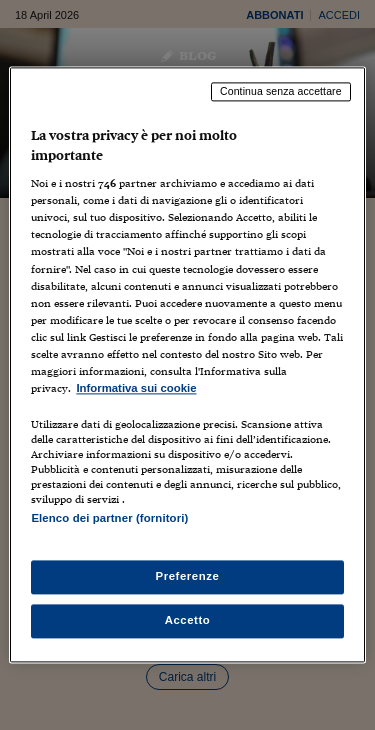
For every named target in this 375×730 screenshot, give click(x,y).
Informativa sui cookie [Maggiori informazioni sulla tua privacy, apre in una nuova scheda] (136, 388)
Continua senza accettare (281, 91)
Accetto (188, 621)
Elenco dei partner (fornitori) (109, 518)
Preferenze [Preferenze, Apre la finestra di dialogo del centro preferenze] (188, 577)
